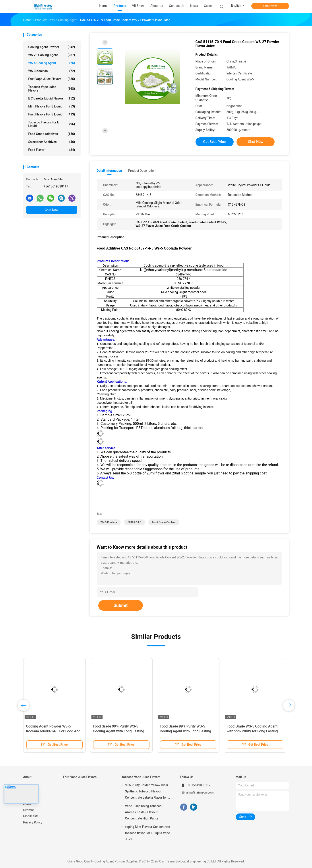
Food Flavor (52, 150)
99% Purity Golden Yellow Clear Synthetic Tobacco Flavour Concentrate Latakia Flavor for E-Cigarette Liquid (148, 792)
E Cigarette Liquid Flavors (52, 98)
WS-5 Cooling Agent (52, 63)
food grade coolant (164, 522)
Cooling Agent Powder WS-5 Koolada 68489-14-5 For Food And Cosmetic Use (53, 731)
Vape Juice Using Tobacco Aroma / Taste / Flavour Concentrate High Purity (143, 812)
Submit (120, 605)
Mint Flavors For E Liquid (52, 106)
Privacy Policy (33, 822)
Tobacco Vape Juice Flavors (52, 89)
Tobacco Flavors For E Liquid (52, 124)
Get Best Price (215, 142)
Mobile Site (31, 816)
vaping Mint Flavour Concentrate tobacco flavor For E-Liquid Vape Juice (148, 833)
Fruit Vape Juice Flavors (52, 79)
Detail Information (109, 171)
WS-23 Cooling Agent (52, 55)
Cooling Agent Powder (52, 47)
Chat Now (270, 6)
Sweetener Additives (52, 142)
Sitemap (29, 810)
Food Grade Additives (52, 134)
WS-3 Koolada (52, 71)
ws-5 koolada (109, 522)
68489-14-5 (135, 522)
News (27, 804)
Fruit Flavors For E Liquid (52, 114)
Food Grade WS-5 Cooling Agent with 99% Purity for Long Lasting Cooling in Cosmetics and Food (252, 731)
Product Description (142, 171)
